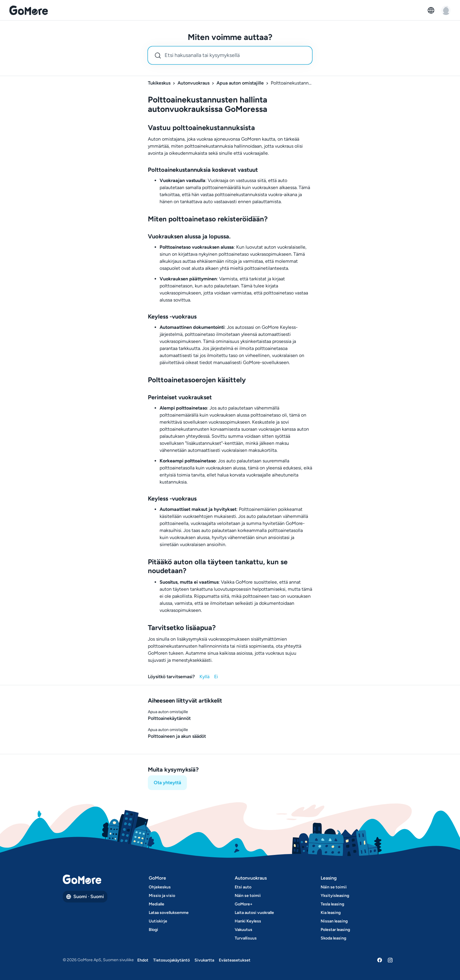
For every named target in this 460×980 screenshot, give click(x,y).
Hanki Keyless (248, 921)
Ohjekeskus (160, 887)
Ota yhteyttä (167, 783)
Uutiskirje (158, 921)
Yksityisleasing (335, 896)
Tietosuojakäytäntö (171, 960)
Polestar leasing (335, 930)
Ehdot (143, 960)
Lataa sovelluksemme (169, 913)
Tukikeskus (159, 83)
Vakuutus (243, 930)
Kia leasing (331, 913)
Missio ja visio (162, 896)
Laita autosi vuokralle (254, 913)
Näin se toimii (248, 896)
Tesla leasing (332, 904)
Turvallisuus (246, 938)
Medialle (157, 904)
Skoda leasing (333, 938)
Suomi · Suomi (85, 896)
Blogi (153, 930)
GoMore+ (244, 904)
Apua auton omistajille (240, 83)
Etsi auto (243, 887)
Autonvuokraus (193, 83)
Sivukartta (204, 960)
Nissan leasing (334, 921)
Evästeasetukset (235, 960)
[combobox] (230, 55)
